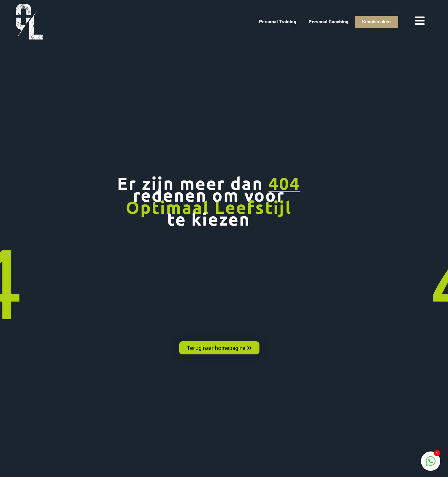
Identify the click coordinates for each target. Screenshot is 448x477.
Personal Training (278, 22)
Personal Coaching (329, 22)
